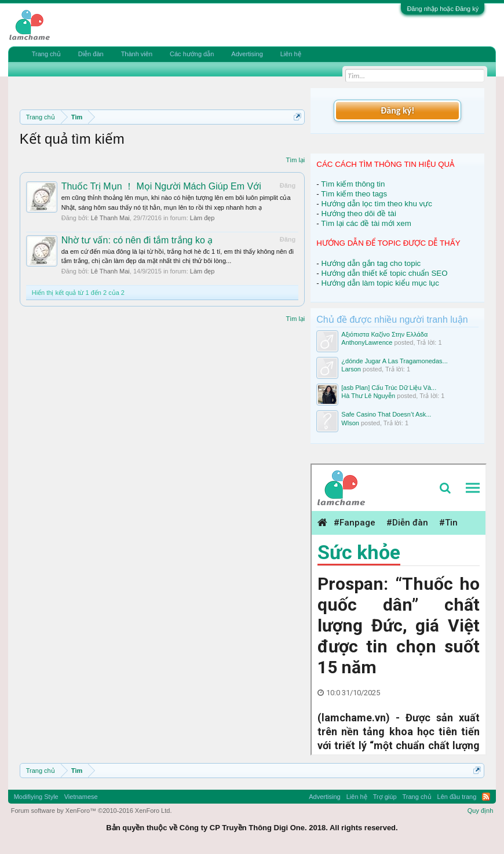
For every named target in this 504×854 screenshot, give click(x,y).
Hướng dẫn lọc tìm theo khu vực (376, 204)
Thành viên (137, 54)
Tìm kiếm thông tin (353, 184)
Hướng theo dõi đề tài (358, 213)
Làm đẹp (202, 218)
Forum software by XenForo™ (92, 811)
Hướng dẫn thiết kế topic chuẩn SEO (384, 273)
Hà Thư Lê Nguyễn (368, 396)
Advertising (247, 54)
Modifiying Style (36, 797)
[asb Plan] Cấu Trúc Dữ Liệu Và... (389, 388)
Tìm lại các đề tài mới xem (366, 223)
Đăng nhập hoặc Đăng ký (443, 9)
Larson (351, 369)
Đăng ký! (397, 110)
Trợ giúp (385, 797)
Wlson (350, 423)
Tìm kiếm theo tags (354, 194)
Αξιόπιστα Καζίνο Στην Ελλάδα (384, 334)
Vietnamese (81, 797)
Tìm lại (295, 160)
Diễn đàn (91, 54)
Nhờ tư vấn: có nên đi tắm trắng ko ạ (137, 240)
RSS (486, 797)
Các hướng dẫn (192, 54)
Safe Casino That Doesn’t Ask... (386, 414)
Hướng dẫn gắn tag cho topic (371, 263)
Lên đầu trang (457, 797)
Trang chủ (46, 54)
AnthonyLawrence (367, 342)
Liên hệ (291, 54)
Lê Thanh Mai (110, 218)
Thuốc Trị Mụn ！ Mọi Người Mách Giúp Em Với (161, 186)
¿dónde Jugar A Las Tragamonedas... (394, 361)
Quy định (481, 811)
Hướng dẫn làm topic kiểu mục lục (380, 283)
